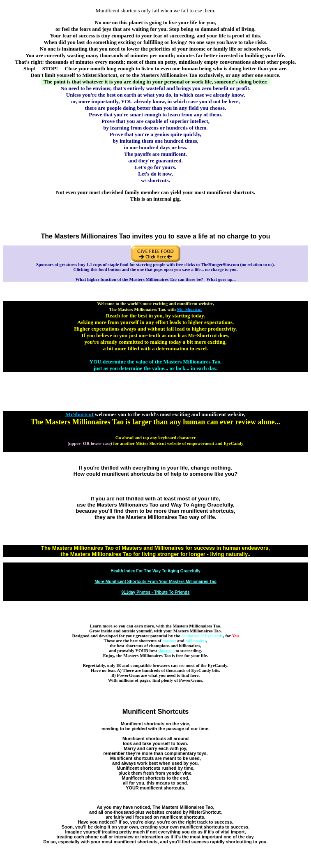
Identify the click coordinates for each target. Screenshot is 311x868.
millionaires (196, 641)
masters (169, 641)
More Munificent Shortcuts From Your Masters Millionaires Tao (155, 582)
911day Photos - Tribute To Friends (156, 592)
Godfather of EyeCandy (202, 636)
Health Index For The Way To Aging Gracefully (155, 571)
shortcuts (166, 651)
